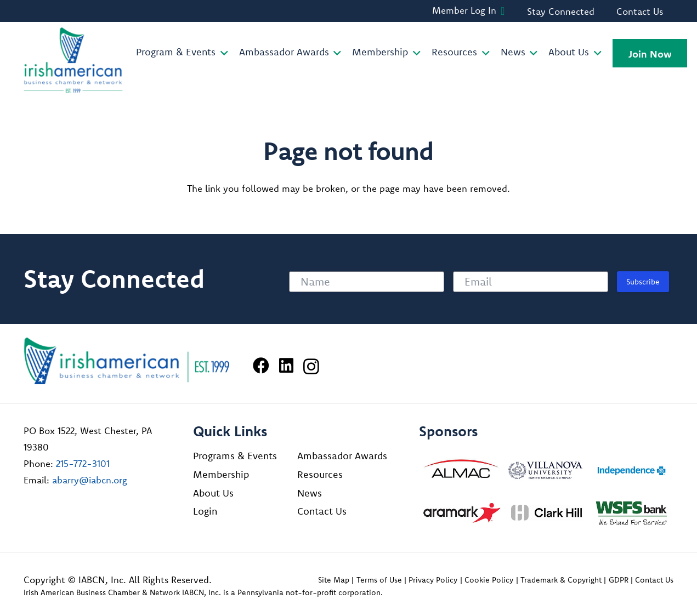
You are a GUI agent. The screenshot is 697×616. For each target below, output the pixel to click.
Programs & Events (235, 456)
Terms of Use (379, 580)
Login (205, 511)
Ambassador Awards (342, 456)
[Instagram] (311, 366)
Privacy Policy (433, 580)
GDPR (619, 580)
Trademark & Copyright (561, 580)
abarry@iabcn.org (90, 480)
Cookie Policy (489, 580)
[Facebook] (261, 366)
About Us (213, 493)
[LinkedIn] (286, 366)
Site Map (334, 580)
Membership (221, 474)
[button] (222, 53)
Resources (320, 474)
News (310, 493)
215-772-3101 (83, 463)
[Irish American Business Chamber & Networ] (127, 361)
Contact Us (322, 511)
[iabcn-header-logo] (73, 60)
